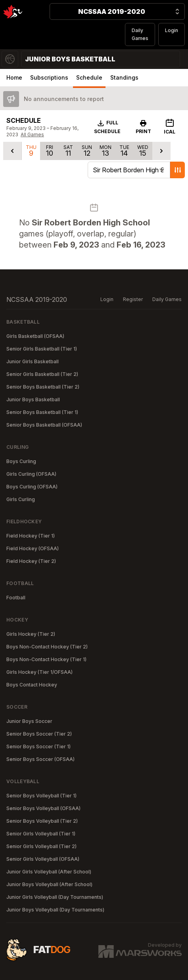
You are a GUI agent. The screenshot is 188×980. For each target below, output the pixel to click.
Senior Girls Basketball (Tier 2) (42, 374)
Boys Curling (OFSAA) (32, 487)
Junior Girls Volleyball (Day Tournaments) (55, 897)
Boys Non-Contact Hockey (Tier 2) (47, 647)
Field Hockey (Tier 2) (31, 561)
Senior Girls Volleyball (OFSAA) (43, 859)
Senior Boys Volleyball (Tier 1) (41, 796)
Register (133, 299)
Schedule (89, 77)
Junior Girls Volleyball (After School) (49, 872)
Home (14, 77)
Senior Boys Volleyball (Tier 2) (42, 821)
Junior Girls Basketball (33, 361)
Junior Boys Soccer (29, 721)
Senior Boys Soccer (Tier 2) (39, 734)
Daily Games (140, 34)
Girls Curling (21, 499)
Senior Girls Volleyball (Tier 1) (41, 834)
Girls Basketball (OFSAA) (35, 336)
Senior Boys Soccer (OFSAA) (40, 759)
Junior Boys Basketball (33, 399)
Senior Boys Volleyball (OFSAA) (43, 808)
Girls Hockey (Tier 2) (31, 634)
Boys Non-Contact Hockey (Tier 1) (46, 659)
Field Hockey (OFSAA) (33, 548)
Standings (124, 77)
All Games (32, 134)
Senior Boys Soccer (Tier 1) (38, 746)
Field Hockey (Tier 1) (31, 536)
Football (16, 598)
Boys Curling (21, 461)
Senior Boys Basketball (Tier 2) (43, 387)
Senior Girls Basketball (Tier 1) (42, 349)
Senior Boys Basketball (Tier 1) (42, 412)
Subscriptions (49, 77)
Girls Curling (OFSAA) (31, 474)
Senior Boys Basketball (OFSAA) (44, 425)
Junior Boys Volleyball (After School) (49, 884)
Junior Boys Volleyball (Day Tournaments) (55, 910)
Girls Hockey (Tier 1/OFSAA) (39, 672)
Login (172, 30)
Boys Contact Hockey (32, 685)
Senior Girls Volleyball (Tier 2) (41, 846)
